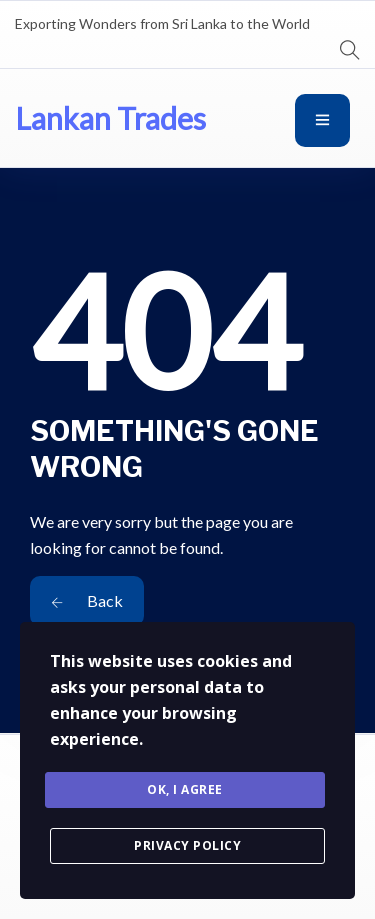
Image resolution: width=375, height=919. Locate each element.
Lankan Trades (110, 118)
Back (87, 600)
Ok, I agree (185, 789)
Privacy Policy (187, 845)
